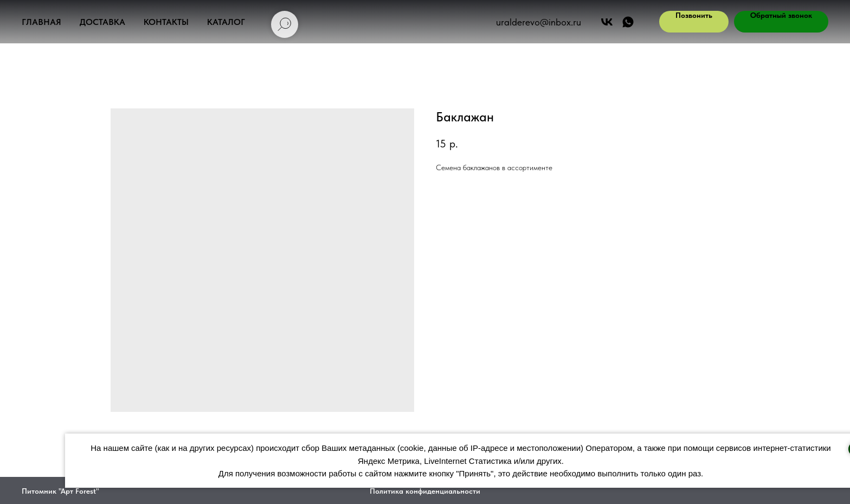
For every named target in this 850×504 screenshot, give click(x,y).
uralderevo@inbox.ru (539, 22)
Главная (41, 22)
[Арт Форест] (607, 22)
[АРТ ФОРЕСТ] (628, 22)
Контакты (166, 22)
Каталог (226, 22)
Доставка (102, 22)
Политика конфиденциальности (425, 491)
